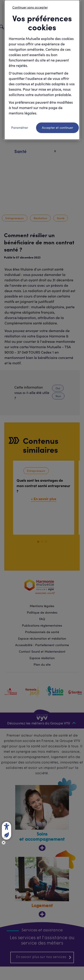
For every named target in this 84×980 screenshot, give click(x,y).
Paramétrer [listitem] (20, 128)
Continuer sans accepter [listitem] (30, 7)
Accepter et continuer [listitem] (57, 128)
